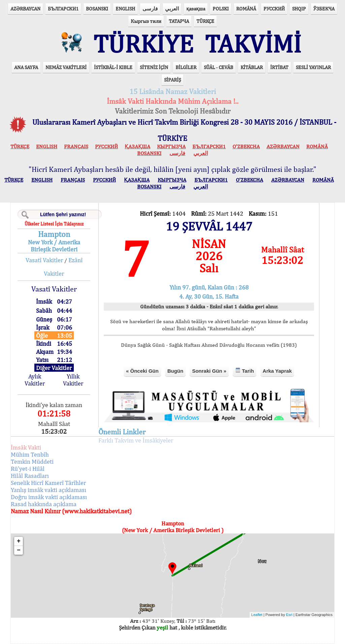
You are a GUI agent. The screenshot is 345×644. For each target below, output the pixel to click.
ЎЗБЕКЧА (324, 9)
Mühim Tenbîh (30, 454)
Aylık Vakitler (35, 380)
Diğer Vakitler (54, 368)
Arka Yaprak (277, 371)
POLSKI (221, 9)
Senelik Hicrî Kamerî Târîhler (48, 483)
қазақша (196, 9)
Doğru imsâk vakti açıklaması (49, 497)
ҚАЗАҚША (137, 146)
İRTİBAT (279, 67)
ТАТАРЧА (179, 21)
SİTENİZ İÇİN (154, 67)
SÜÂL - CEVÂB (218, 67)
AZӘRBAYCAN (25, 9)
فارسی (150, 9)
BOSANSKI (97, 9)
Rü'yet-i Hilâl (28, 469)
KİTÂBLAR (252, 67)
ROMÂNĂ (246, 9)
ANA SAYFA (26, 67)
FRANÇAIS (76, 146)
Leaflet (257, 615)
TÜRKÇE (205, 21)
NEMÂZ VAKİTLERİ (66, 67)
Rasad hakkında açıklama (44, 504)
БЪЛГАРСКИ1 (63, 9)
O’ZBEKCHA (246, 146)
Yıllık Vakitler (73, 380)
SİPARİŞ (172, 80)
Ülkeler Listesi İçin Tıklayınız (54, 224)
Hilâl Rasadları (30, 476)
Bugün (175, 371)
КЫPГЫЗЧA (171, 146)
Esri (289, 615)
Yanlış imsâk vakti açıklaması (49, 490)
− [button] (19, 550)
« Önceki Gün (142, 371)
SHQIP (299, 9)
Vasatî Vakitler (44, 260)
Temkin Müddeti (32, 462)
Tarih (245, 371)
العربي (172, 9)
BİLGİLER (186, 67)
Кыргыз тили (146, 21)
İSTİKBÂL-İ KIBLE (113, 67)
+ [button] (19, 541)
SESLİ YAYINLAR (313, 67)
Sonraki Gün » (209, 371)
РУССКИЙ (274, 9)
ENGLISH (125, 9)
